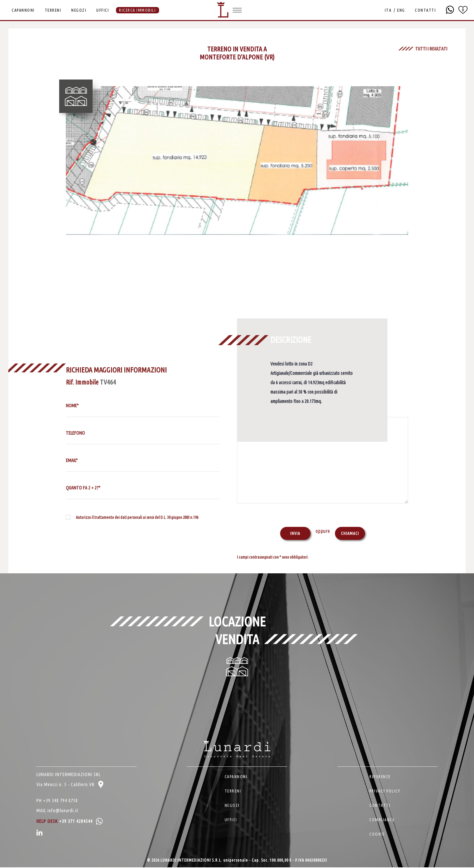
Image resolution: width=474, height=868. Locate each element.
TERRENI (53, 10)
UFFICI (103, 10)
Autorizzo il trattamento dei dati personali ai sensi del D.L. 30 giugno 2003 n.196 (137, 517)
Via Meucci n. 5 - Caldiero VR (70, 785)
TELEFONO (75, 433)
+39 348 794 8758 (61, 801)
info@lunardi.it (63, 811)
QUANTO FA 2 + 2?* (83, 488)
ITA (388, 10)
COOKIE (377, 835)
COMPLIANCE (382, 820)
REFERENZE (380, 777)
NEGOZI (79, 10)
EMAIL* (72, 460)
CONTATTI (425, 10)
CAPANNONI (23, 10)
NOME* (72, 406)
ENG (401, 10)
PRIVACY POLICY (385, 792)
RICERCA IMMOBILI (137, 10)
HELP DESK (70, 822)
